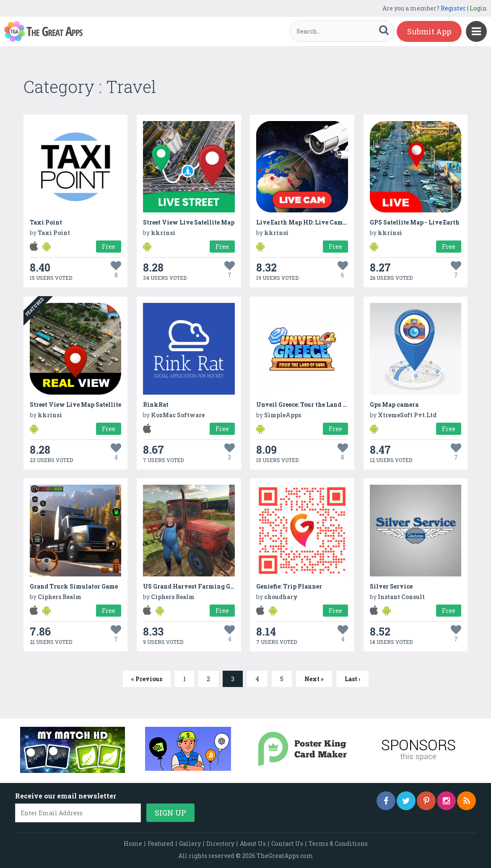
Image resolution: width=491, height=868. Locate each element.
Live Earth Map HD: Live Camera (304, 222)
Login (478, 8)
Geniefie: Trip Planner (289, 586)
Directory (220, 843)
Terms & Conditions (338, 843)
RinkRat (156, 404)
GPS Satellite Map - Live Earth (415, 222)
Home (133, 843)
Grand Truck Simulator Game (74, 586)
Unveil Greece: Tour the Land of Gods (310, 404)
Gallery (190, 843)
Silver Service (391, 586)
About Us (253, 843)
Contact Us (287, 843)
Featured (161, 843)
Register (453, 8)
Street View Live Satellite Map (189, 222)
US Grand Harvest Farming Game (193, 586)
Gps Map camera (394, 404)
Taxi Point (46, 222)
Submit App (429, 31)
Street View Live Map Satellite (75, 404)
